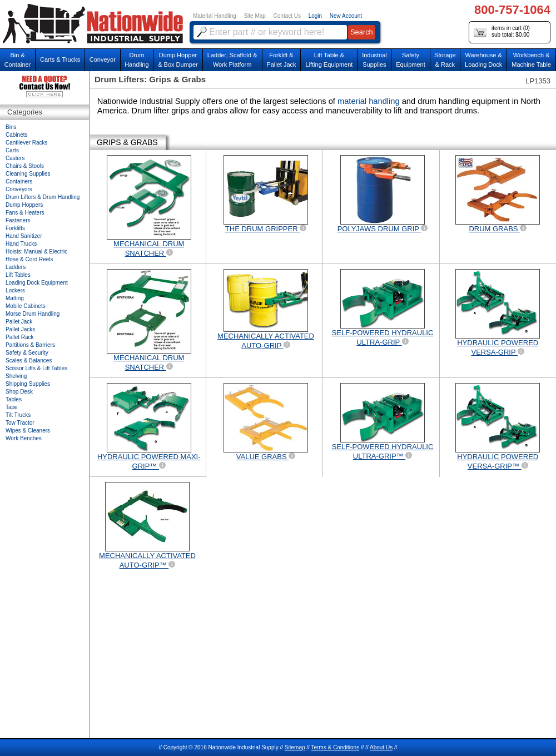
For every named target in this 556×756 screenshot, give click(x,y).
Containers (19, 181)
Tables (14, 399)
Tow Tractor (20, 423)
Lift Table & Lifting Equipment (329, 60)
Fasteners (18, 220)
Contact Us (287, 16)
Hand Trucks (21, 244)
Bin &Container (18, 60)
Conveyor (103, 59)
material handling (370, 101)
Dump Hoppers (24, 205)
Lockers (15, 290)
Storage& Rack (445, 60)
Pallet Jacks (20, 329)
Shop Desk (19, 392)
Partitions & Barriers (30, 345)
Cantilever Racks (27, 143)
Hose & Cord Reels (29, 259)
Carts (12, 150)
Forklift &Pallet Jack (281, 60)
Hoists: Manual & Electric (36, 252)
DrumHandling (136, 60)
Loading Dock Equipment (37, 283)
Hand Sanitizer (24, 236)
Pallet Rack (20, 337)
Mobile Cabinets (26, 306)
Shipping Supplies (28, 384)
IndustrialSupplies (374, 60)
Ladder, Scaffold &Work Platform (232, 60)
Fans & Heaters (25, 213)
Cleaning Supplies (28, 174)
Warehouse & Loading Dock (483, 60)
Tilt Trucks (18, 415)
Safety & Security (27, 353)
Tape (12, 407)
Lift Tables (18, 275)
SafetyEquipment (411, 60)
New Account (346, 16)
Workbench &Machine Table (531, 60)
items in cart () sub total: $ (502, 32)
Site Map (254, 16)
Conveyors (19, 189)
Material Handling (215, 16)
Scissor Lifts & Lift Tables (36, 368)
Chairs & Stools (25, 166)
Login (315, 16)
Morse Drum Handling (33, 314)
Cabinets (16, 135)
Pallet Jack (19, 322)
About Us (381, 747)
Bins (11, 127)
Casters (15, 158)
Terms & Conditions (335, 747)
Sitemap (295, 747)
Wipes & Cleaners (28, 431)
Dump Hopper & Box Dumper (178, 60)
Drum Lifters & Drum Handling (43, 197)
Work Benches (24, 438)
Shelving (16, 376)
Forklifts (15, 228)
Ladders (16, 267)
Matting (15, 298)
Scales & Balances (29, 360)
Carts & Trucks (60, 59)
